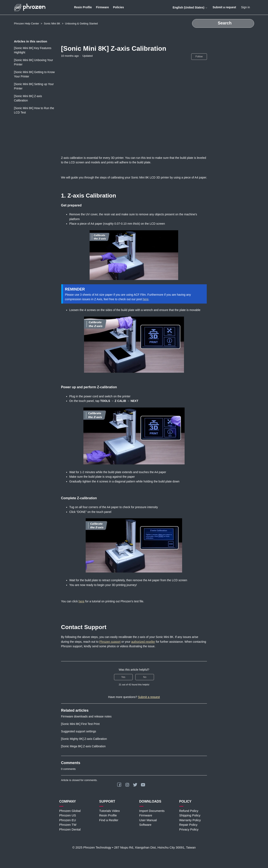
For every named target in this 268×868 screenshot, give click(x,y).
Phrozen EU (68, 820)
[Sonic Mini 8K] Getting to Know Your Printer (34, 74)
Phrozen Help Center (27, 24)
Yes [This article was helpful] (123, 677)
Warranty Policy (190, 820)
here (146, 299)
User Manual (148, 820)
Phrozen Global (70, 811)
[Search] (223, 23)
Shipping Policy (190, 815)
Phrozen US (68, 815)
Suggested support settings (79, 731)
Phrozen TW (68, 825)
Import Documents (152, 811)
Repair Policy (188, 825)
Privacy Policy (189, 829)
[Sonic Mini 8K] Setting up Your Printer (34, 86)
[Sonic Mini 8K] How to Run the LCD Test (34, 110)
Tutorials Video (109, 811)
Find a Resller (109, 820)
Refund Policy (189, 811)
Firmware (102, 7)
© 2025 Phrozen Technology (92, 847)
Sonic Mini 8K (52, 24)
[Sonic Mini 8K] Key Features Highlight (33, 50)
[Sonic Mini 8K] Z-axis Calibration (28, 98)
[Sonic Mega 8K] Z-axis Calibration (83, 746)
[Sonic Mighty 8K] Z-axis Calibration (84, 739)
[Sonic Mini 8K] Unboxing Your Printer (34, 62)
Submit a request (224, 7)
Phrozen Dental (70, 829)
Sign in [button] (246, 7)
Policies (118, 7)
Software (145, 825)
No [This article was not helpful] (145, 677)
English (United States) (190, 7)
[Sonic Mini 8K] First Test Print (80, 724)
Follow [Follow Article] (199, 57)
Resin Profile (83, 7)
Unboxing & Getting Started (81, 24)
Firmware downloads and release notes (86, 716)
